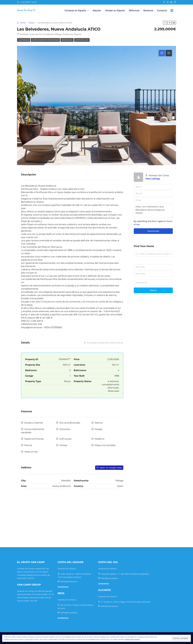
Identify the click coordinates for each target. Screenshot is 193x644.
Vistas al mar (31, 452)
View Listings (153, 179)
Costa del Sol (82, 40)
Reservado (67, 40)
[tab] (162, 53)
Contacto (162, 11)
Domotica (65, 429)
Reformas (134, 11)
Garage (99, 429)
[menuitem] (172, 11)
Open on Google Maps (109, 468)
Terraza (63, 445)
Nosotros (148, 11)
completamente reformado (45, 40)
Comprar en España (75, 11)
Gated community (34, 439)
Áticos (32, 23)
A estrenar (24, 40)
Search (153, 290)
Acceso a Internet (34, 423)
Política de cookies (132, 639)
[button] (165, 23)
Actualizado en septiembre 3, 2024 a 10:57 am (104, 343)
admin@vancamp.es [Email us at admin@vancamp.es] (69, 582)
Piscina (28, 445)
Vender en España (115, 11)
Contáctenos (63, 587)
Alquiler (97, 11)
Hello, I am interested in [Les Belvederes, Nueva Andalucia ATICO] (153, 211)
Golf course (65, 439)
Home (23, 23)
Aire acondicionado (70, 423)
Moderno (100, 439)
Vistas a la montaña (105, 445)
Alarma (99, 423)
